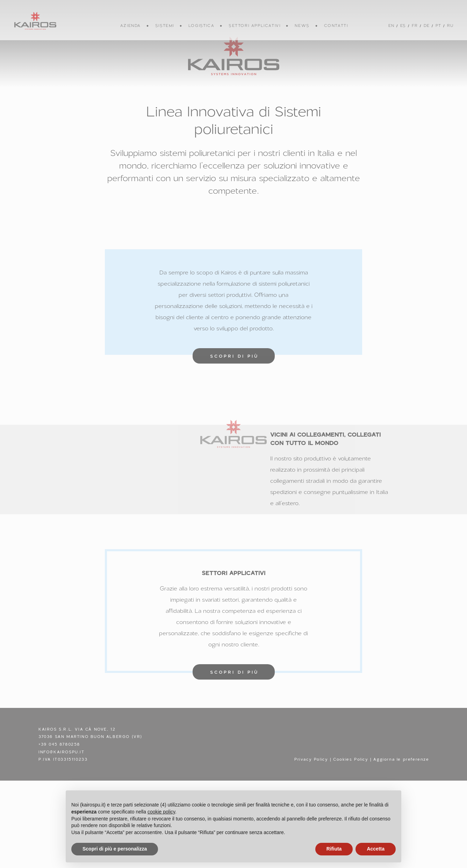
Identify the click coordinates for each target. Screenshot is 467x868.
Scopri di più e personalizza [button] (115, 849)
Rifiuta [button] (334, 849)
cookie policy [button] (161, 812)
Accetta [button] (376, 849)
